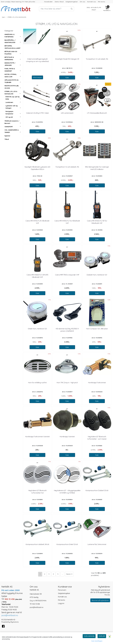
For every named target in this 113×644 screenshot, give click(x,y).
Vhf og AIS (9, 117)
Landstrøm (9, 102)
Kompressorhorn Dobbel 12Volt (97, 490)
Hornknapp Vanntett (67, 437)
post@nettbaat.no (37, 607)
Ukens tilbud (59, 2)
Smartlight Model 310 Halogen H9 (67, 59)
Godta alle (102, 636)
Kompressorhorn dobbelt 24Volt (37, 544)
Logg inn (61, 603)
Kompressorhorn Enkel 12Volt (67, 544)
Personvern (62, 590)
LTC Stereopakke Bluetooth (97, 113)
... (62, 574)
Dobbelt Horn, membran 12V (97, 275)
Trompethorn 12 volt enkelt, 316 (97, 59)
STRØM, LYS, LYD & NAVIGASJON (16, 17)
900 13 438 (36, 604)
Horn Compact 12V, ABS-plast (97, 329)
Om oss (83, 2)
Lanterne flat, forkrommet (97, 544)
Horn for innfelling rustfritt (37, 383)
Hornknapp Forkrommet (97, 383)
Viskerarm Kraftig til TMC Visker (37, 113)
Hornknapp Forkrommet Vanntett (37, 437)
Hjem (3, 17)
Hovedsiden (48, 2)
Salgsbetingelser (72, 2)
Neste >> (69, 574)
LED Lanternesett (67, 113)
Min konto (102, 2)
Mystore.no (15, 622)
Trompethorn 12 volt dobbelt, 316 (67, 167)
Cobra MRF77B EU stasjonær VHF (67, 275)
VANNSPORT (9, 127)
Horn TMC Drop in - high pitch (67, 383)
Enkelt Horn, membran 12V (37, 329)
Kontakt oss (92, 2)
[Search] (57, 9)
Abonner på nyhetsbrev (100, 600)
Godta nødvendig (89, 636)
